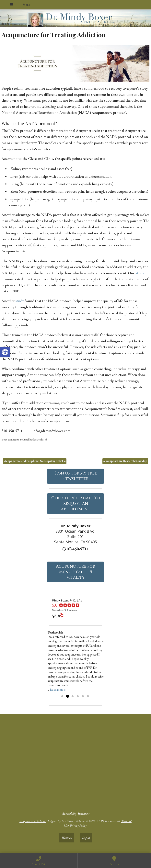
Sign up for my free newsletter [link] (76, 476)
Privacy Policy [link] (78, 825)
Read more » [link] (58, 690)
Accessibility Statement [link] (75, 813)
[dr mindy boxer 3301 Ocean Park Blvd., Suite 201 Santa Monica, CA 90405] (75, 761)
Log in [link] (86, 838)
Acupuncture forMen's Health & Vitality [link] (75, 572)
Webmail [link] (67, 838)
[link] (5, 352)
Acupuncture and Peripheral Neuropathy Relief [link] (35, 461)
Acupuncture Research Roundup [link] (125, 461)
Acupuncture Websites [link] (33, 821)
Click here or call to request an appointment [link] (76, 504)
